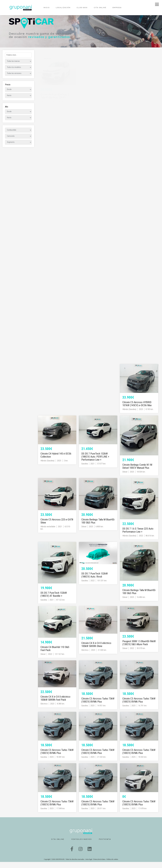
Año (7, 113)
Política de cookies (112, 865)
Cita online (100, 8)
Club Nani (82, 8)
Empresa (117, 8)
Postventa (105, 845)
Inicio (46, 8)
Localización (63, 8)
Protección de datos (100, 865)
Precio (8, 91)
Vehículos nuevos (82, 845)
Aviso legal (89, 865)
